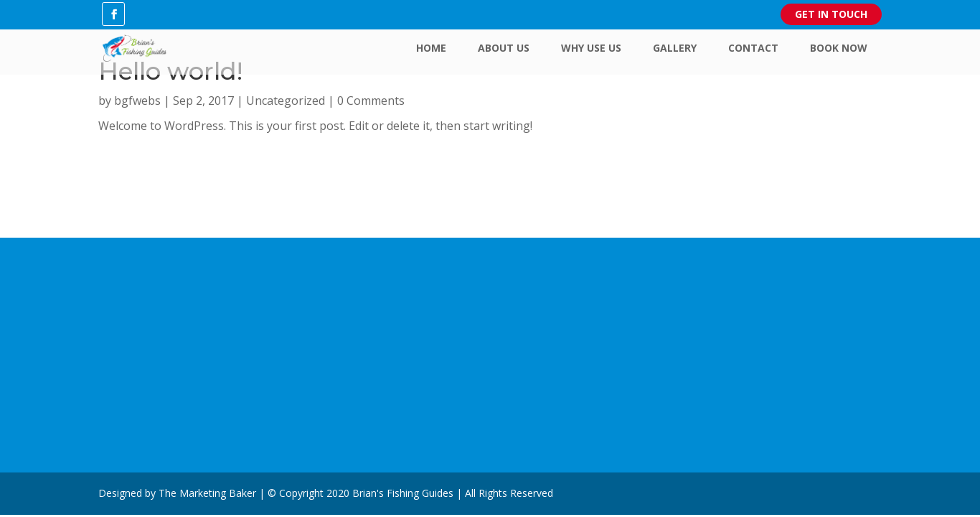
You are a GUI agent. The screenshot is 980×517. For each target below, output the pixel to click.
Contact (753, 48)
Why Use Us (591, 48)
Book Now (839, 48)
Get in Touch (831, 14)
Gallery (675, 48)
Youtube (334, 337)
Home (431, 48)
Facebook (338, 315)
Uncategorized (286, 101)
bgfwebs (137, 101)
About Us (504, 48)
